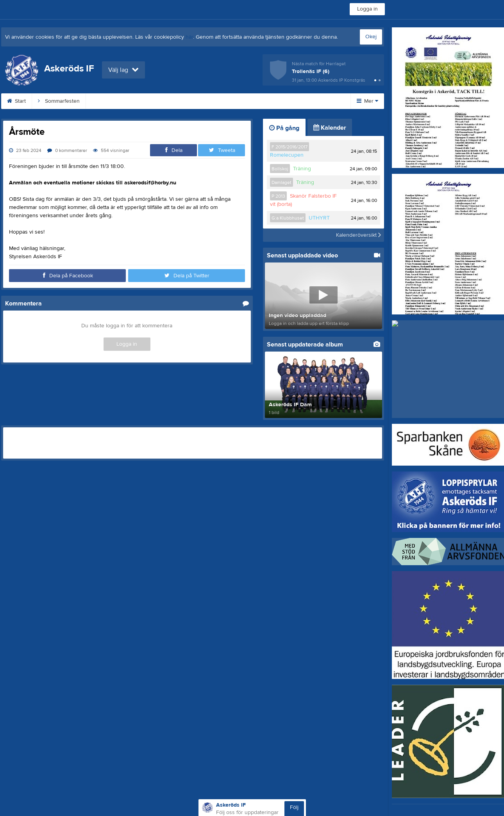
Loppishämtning (203, 101)
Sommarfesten (59, 101)
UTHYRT (319, 218)
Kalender (330, 128)
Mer (367, 101)
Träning (302, 169)
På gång (284, 128)
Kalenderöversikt (358, 235)
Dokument (291, 101)
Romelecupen (287, 155)
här (189, 37)
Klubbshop (108, 101)
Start (16, 101)
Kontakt (250, 101)
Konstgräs (152, 101)
